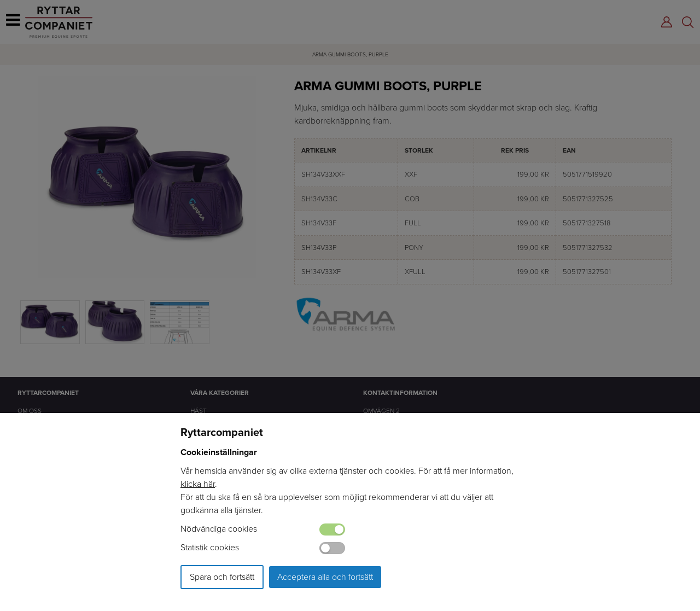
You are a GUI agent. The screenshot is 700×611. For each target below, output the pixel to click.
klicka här (198, 484)
